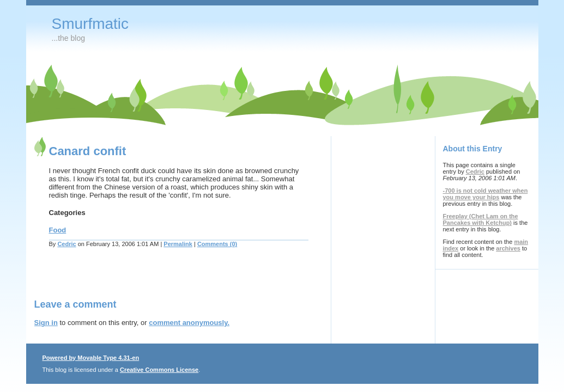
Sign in (46, 323)
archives (508, 248)
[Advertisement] (162, 280)
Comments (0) (217, 244)
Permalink (178, 244)
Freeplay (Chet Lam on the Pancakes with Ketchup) (481, 219)
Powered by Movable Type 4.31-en (91, 358)
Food (58, 230)
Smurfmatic (90, 24)
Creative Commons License (159, 370)
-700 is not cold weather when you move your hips (486, 194)
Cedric (66, 244)
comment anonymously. (189, 323)
